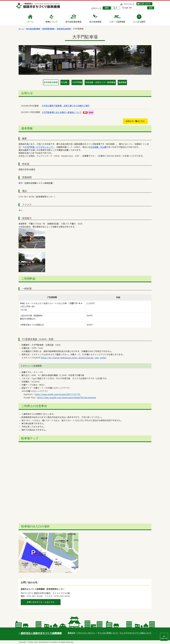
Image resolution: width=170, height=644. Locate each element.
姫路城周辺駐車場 (64, 29)
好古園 (65, 83)
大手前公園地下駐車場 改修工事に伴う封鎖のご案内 (66, 106)
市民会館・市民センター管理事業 (100, 82)
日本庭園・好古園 (98, 147)
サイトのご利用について (108, 633)
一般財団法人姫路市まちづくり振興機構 (40, 633)
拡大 (116, 8)
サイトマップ (129, 4)
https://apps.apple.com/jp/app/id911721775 (57, 394)
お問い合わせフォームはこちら (41, 602)
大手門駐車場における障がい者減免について (62, 112)
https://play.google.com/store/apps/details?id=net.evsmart (67, 398)
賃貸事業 (122, 82)
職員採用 (71, 633)
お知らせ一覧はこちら (135, 121)
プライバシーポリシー (86, 633)
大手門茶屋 (77, 82)
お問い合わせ (145, 4)
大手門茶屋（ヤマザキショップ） (40, 147)
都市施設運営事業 (33, 29)
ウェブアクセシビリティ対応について (136, 633)
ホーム (21, 29)
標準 (107, 8)
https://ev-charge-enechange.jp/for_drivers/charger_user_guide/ (74, 358)
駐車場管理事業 (48, 29)
